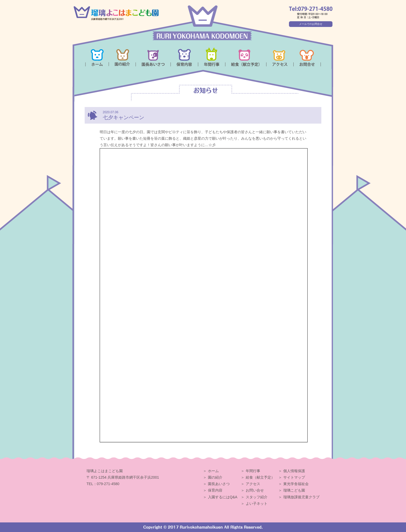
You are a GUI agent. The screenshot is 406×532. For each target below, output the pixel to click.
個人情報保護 (294, 471)
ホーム (213, 471)
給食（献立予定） (260, 477)
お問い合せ (255, 490)
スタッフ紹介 (257, 497)
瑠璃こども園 (294, 490)
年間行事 (253, 471)
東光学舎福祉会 (296, 484)
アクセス (253, 484)
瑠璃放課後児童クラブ (301, 497)
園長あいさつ (219, 484)
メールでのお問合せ (311, 24)
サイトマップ (294, 477)
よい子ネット (257, 503)
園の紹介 (215, 477)
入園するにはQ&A (223, 497)
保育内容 (215, 490)
